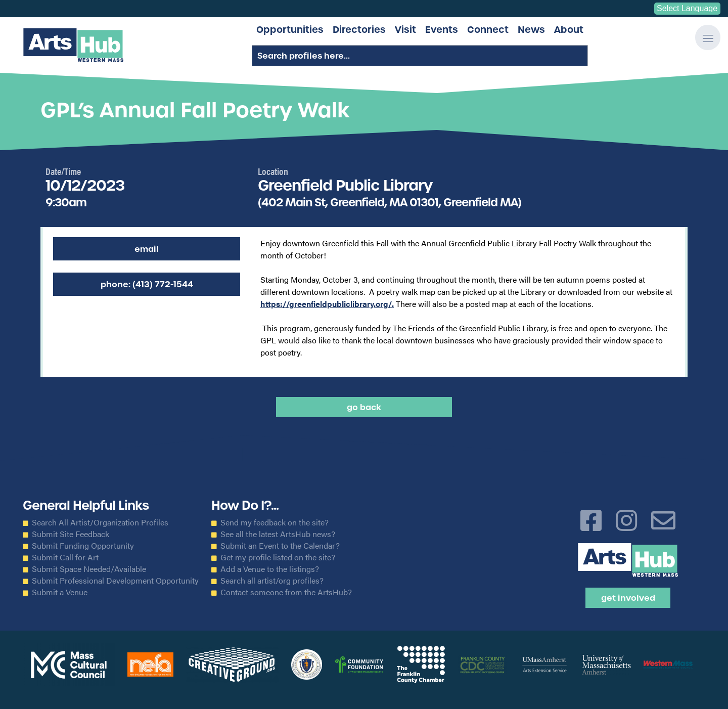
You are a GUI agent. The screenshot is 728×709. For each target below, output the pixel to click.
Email (147, 249)
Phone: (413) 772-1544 (147, 284)
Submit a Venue (60, 592)
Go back (364, 407)
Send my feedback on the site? (275, 522)
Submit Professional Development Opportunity (115, 581)
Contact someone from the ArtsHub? (286, 592)
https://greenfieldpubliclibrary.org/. (327, 304)
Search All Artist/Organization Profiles (100, 522)
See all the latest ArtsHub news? (278, 534)
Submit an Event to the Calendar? (280, 546)
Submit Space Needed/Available (89, 569)
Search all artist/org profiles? (272, 581)
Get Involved (628, 598)
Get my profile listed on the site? (278, 557)
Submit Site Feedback (71, 534)
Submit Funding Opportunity (83, 546)
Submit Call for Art (65, 557)
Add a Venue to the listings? (270, 569)
